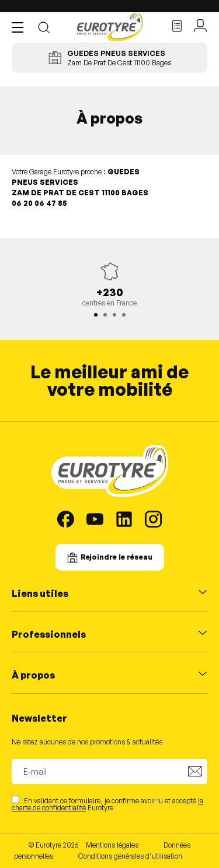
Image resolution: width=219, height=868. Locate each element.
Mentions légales (112, 845)
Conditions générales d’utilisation (130, 856)
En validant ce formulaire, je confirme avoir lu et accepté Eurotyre (107, 804)
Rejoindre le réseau (117, 557)
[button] (20, 27)
